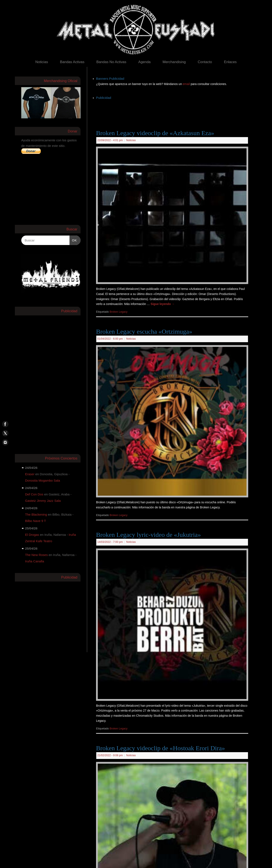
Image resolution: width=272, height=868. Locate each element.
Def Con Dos (34, 494)
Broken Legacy (119, 312)
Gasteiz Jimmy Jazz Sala (43, 501)
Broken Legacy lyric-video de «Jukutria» (148, 535)
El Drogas (32, 535)
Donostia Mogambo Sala (42, 480)
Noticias (42, 62)
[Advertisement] (173, 110)
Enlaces (230, 62)
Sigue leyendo (163, 304)
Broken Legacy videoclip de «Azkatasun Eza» (155, 133)
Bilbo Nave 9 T (35, 521)
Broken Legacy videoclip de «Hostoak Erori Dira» (160, 748)
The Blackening (36, 514)
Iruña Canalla (35, 561)
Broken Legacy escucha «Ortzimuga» (144, 331)
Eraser (30, 474)
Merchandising (174, 62)
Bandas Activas (72, 62)
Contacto (205, 62)
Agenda (144, 62)
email (187, 84)
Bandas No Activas (111, 62)
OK (73, 240)
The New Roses (36, 555)
